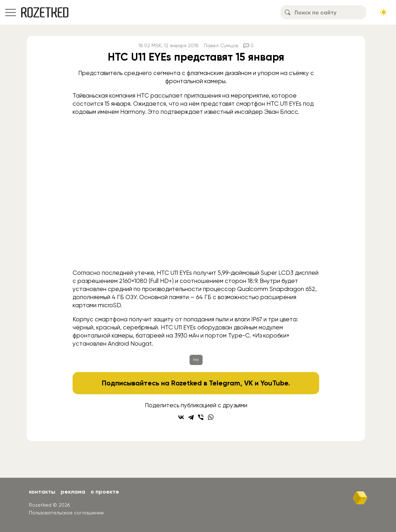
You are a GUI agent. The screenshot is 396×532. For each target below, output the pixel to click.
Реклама (73, 492)
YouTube (274, 383)
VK (249, 383)
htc (196, 360)
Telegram (225, 383)
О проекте (105, 492)
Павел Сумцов (221, 45)
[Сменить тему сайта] (384, 12)
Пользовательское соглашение (66, 513)
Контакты (42, 492)
